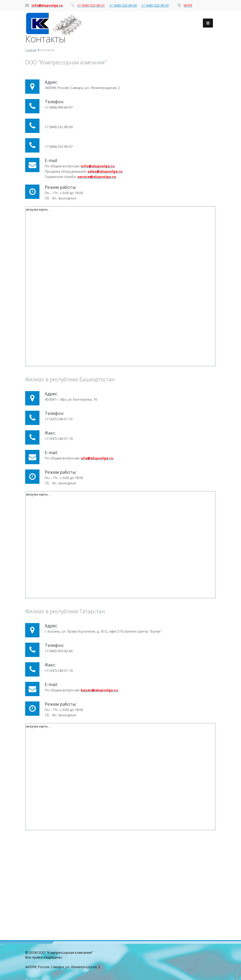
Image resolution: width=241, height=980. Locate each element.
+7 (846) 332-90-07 (155, 6)
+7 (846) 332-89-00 (123, 6)
